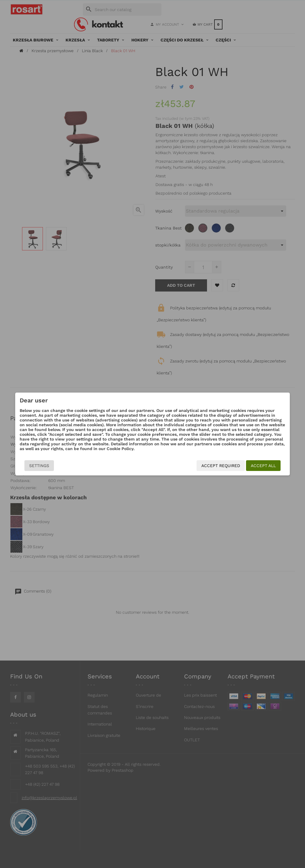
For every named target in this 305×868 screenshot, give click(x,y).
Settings (31, 466)
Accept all (271, 466)
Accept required (229, 466)
